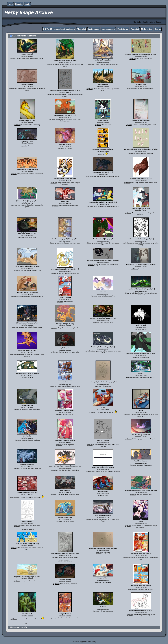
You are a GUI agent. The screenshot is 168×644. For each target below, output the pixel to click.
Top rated (135, 29)
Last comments (108, 29)
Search (158, 29)
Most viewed (123, 29)
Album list (81, 29)
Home (10, 4)
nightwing (13, 58)
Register (19, 4)
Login (27, 4)
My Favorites (147, 29)
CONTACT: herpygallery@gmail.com (59, 29)
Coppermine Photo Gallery (88, 642)
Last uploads (94, 29)
